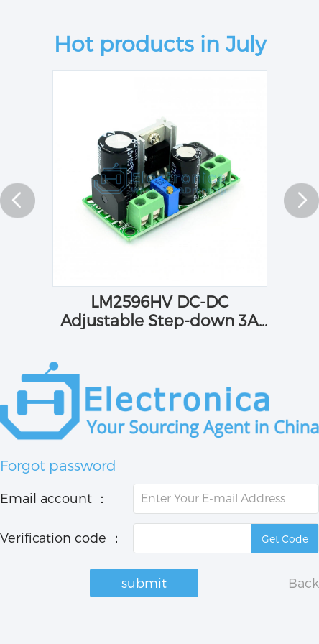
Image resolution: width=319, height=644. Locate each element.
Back (304, 583)
